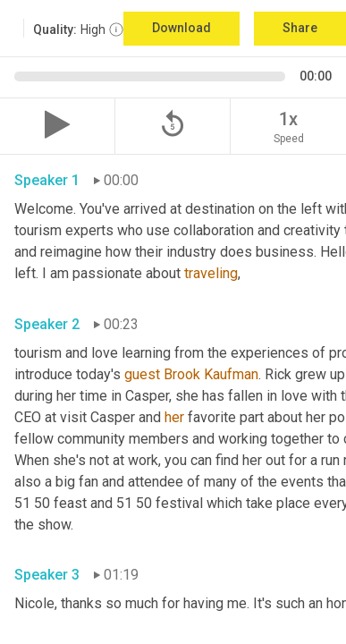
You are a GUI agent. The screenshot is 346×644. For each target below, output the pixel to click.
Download (181, 28)
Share (300, 28)
